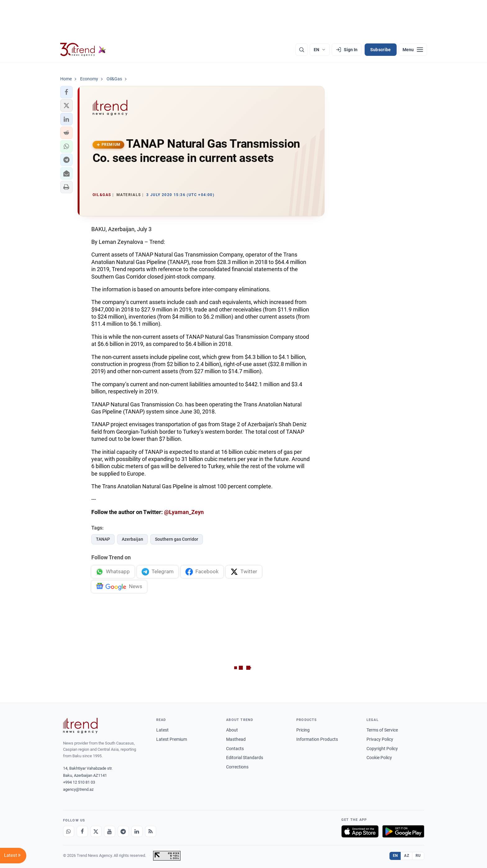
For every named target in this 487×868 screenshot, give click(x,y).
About (232, 730)
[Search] (302, 50)
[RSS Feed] (151, 831)
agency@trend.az (78, 789)
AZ (407, 856)
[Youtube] (110, 831)
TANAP (103, 539)
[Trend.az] (83, 50)
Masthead (236, 739)
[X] (96, 831)
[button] (66, 92)
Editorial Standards (245, 758)
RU (418, 856)
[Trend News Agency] (80, 726)
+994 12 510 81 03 (79, 782)
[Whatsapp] (69, 831)
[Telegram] (123, 831)
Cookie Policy (379, 758)
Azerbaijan (132, 539)
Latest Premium (172, 739)
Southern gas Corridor (177, 539)
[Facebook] (82, 831)
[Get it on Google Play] (403, 831)
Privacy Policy (380, 739)
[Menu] (413, 50)
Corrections (237, 767)
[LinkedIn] (137, 831)
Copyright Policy (382, 749)
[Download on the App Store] (360, 831)
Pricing (303, 730)
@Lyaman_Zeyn (184, 512)
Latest (162, 730)
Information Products (317, 739)
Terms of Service (382, 730)
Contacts (235, 749)
